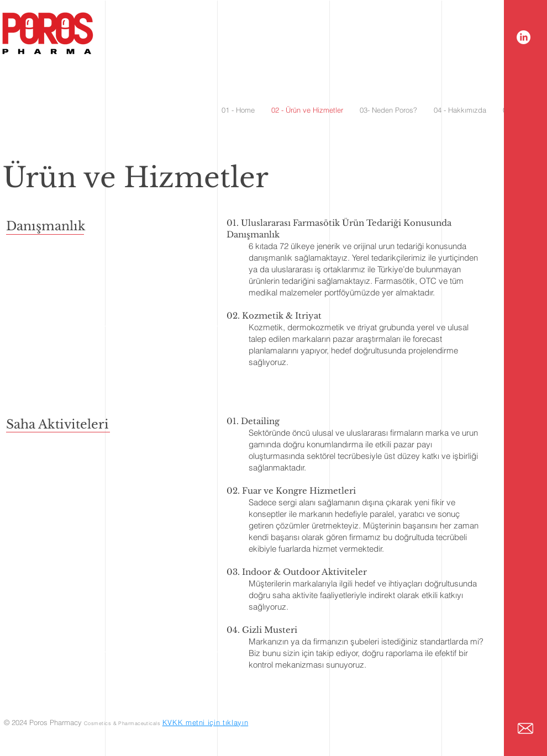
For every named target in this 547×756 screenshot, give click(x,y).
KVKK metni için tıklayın (206, 722)
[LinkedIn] (524, 37)
